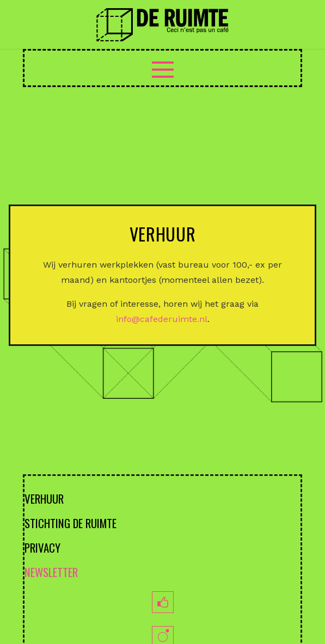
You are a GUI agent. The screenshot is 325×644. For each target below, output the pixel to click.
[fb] (162, 602)
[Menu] (163, 70)
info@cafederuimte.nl (162, 319)
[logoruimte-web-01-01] (162, 24)
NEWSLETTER (51, 572)
